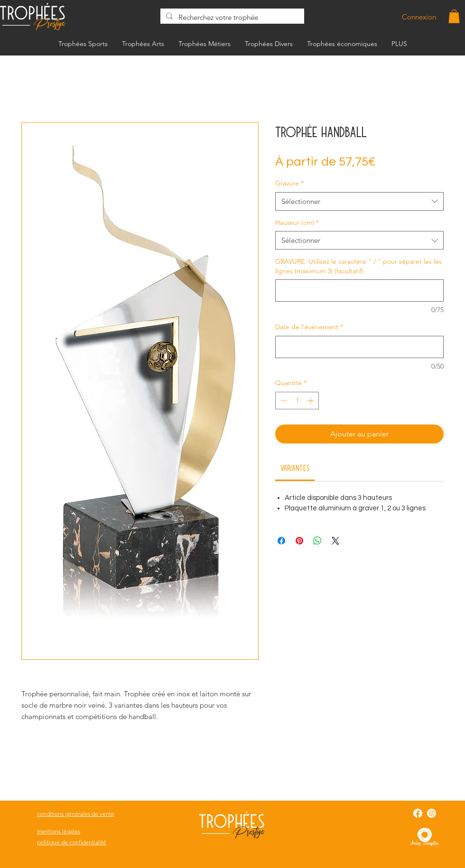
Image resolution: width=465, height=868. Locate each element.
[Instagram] (432, 813)
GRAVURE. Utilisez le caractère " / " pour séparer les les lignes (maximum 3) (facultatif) (358, 266)
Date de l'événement (309, 327)
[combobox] (359, 201)
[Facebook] (418, 813)
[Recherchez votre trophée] (231, 17)
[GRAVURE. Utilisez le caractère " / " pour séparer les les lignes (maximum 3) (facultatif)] (359, 291)
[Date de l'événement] (359, 347)
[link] (295, 468)
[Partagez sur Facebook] (281, 541)
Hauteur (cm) (297, 222)
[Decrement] (283, 401)
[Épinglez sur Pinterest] (299, 541)
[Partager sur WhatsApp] (317, 541)
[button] (454, 16)
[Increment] (312, 401)
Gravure (289, 183)
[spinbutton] (297, 401)
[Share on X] (335, 541)
